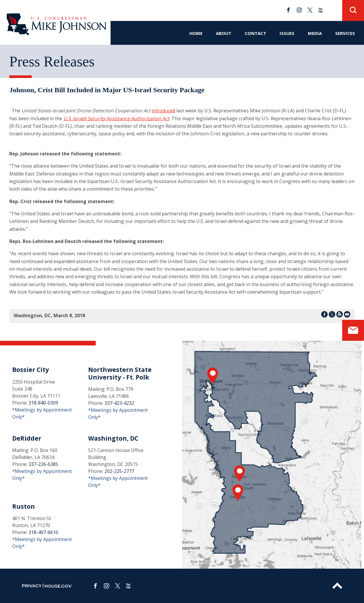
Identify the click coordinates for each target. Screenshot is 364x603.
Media (315, 33)
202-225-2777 (119, 471)
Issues (287, 33)
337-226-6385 (43, 464)
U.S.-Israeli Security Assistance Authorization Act (116, 118)
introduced (163, 111)
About (224, 33)
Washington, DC (113, 438)
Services (345, 33)
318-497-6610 (43, 532)
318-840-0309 (43, 403)
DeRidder (27, 438)
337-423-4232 (119, 403)
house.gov (58, 586)
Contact (255, 33)
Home (196, 33)
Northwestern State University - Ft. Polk (120, 373)
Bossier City (31, 370)
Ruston (24, 506)
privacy (32, 586)
